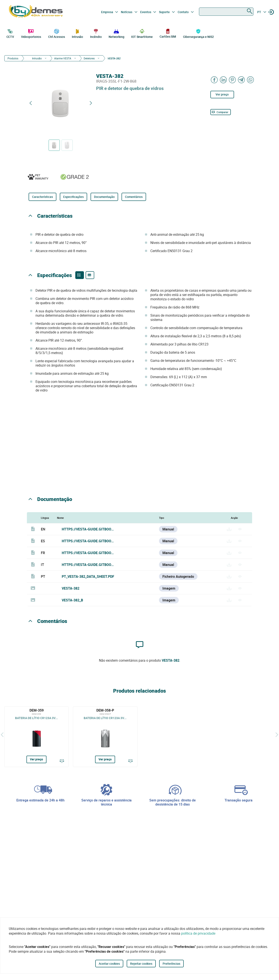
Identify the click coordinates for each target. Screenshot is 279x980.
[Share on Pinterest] (233, 80)
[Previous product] (31, 103)
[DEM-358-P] (105, 737)
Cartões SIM (168, 33)
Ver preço (222, 94)
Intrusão (77, 33)
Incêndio (96, 33)
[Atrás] (2, 735)
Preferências (171, 964)
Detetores (89, 58)
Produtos (13, 58)
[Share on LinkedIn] (224, 80)
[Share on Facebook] (214, 80)
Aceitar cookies (109, 964)
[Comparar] (221, 112)
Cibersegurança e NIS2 (198, 33)
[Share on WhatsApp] (251, 80)
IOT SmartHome (142, 33)
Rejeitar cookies (141, 964)
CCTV (10, 33)
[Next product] (91, 103)
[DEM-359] (36, 737)
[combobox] (226, 12)
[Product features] (80, 275)
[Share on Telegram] (242, 80)
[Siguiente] (277, 735)
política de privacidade (198, 933)
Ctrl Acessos (57, 33)
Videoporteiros (31, 33)
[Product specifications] (90, 275)
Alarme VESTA (63, 58)
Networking (116, 33)
